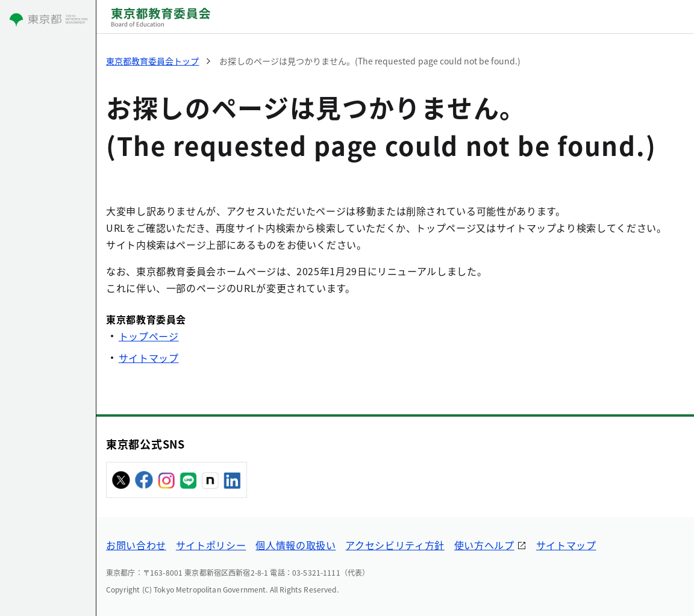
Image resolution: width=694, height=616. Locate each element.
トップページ (149, 336)
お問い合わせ (136, 545)
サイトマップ (149, 358)
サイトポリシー (211, 545)
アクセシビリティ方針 (395, 545)
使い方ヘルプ (484, 545)
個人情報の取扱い (295, 545)
